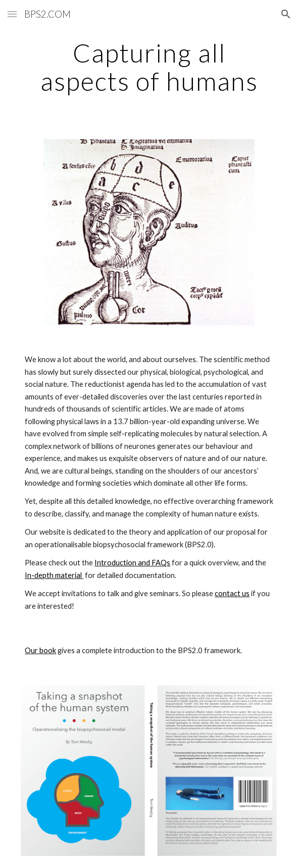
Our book (40, 650)
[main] (149, 67)
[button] (12, 14)
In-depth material (54, 575)
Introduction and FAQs (132, 563)
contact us (232, 593)
